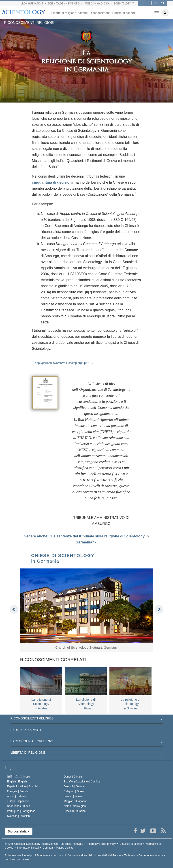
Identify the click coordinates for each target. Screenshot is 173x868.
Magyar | (76, 801)
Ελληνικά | (74, 791)
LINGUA (154, 3)
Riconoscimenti (100, 13)
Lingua (10, 768)
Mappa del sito (65, 848)
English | (17, 782)
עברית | (17, 796)
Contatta (48, 848)
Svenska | (18, 816)
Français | (18, 791)
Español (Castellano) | (82, 782)
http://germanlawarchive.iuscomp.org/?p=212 (64, 363)
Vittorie (83, 13)
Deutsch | (75, 786)
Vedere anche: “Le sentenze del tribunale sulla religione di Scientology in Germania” (86, 539)
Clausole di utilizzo (131, 844)
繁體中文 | (19, 777)
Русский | (75, 811)
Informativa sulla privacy (101, 844)
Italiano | (73, 796)
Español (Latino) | (23, 786)
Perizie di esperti (124, 13)
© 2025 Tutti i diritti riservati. (44, 844)
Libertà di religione (64, 13)
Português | (21, 811)
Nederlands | (19, 806)
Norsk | (75, 806)
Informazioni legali (28, 848)
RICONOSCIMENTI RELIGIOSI (29, 23)
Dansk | (73, 777)
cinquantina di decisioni (52, 182)
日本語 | (18, 801)
